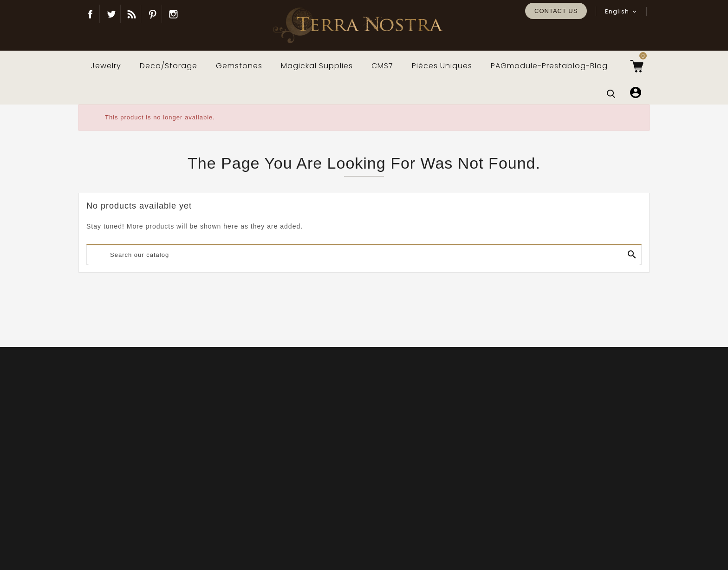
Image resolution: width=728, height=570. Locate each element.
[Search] (364, 255)
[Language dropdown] (621, 12)
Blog (132, 14)
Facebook (90, 14)
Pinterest (153, 14)
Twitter (111, 14)
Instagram (174, 14)
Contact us (556, 11)
